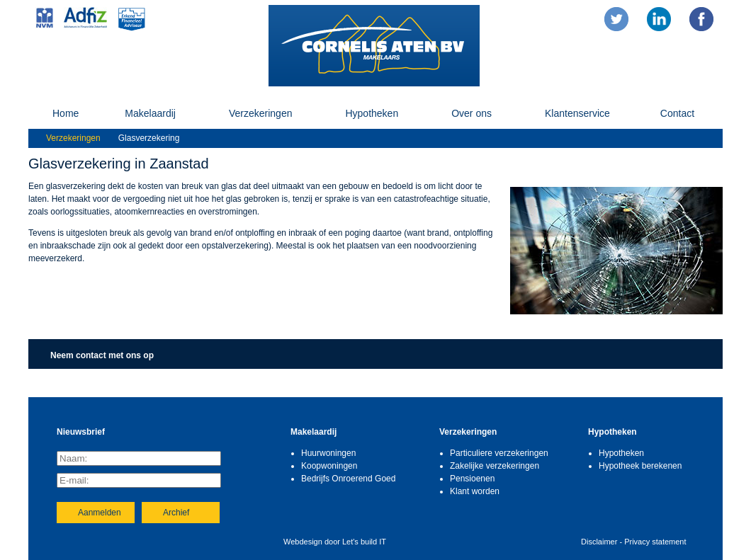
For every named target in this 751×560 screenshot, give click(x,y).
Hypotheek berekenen (640, 466)
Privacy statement (655, 542)
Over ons (472, 113)
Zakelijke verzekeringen (495, 466)
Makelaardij (150, 113)
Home (66, 113)
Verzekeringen (261, 113)
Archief (176, 513)
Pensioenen (472, 479)
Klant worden (475, 491)
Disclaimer (599, 542)
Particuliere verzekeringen (499, 453)
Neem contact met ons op (102, 355)
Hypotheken (372, 113)
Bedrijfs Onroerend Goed (348, 479)
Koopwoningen (329, 466)
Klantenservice (577, 113)
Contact (677, 113)
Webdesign (303, 542)
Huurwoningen (328, 453)
